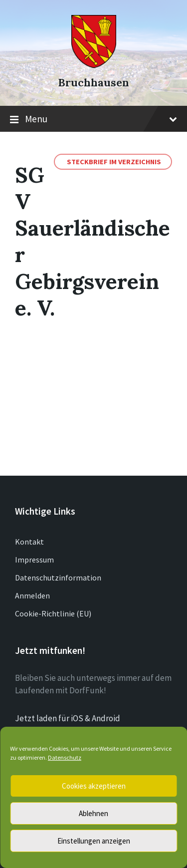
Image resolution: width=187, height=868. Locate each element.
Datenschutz (65, 757)
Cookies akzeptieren (94, 786)
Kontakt (29, 542)
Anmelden (32, 595)
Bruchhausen (93, 83)
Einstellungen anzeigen (94, 841)
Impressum (34, 560)
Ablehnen (93, 813)
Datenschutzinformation (58, 578)
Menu (93, 119)
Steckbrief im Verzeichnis (114, 162)
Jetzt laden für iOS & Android (68, 718)
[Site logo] (94, 65)
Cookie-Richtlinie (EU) (53, 613)
